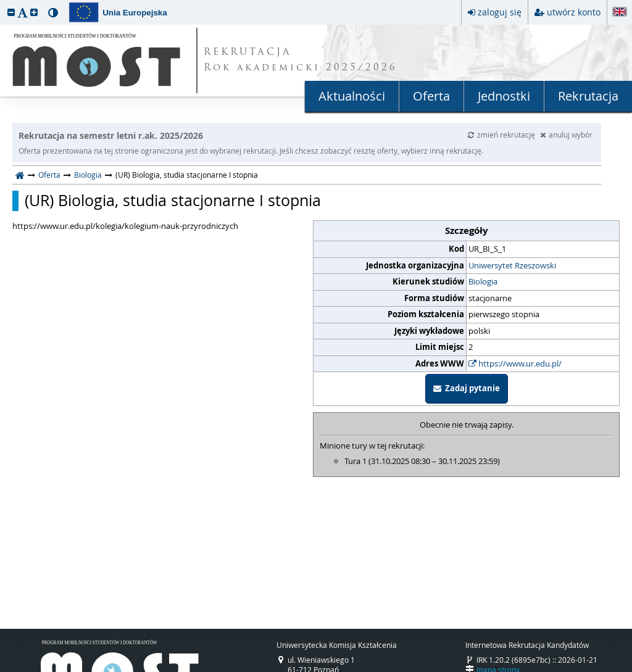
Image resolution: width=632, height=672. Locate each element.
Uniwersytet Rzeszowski (512, 265)
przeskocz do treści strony (3, 3)
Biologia (88, 175)
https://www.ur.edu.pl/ (515, 363)
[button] (11, 12)
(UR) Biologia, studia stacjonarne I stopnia (173, 201)
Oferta (431, 96)
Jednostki (504, 96)
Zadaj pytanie (467, 388)
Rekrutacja (588, 96)
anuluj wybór (566, 135)
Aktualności (352, 96)
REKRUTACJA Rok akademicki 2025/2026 (301, 60)
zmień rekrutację (502, 135)
